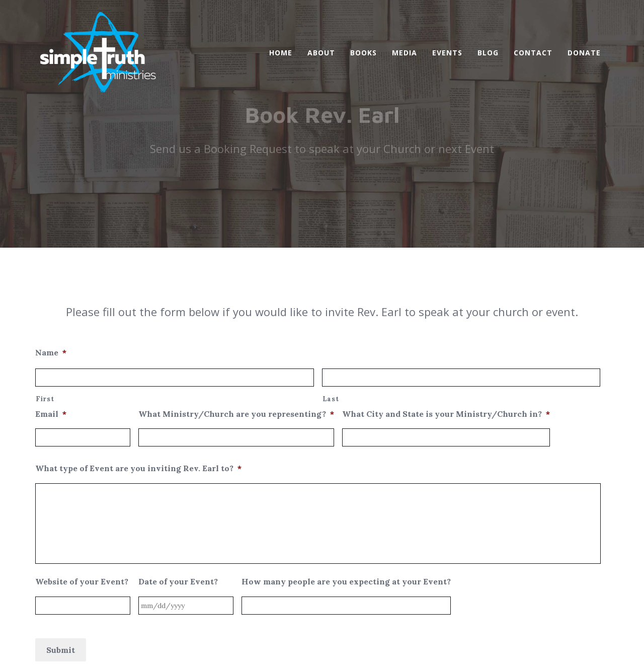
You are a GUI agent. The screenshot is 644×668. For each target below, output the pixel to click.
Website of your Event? (82, 475)
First (45, 293)
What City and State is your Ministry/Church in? (446, 308)
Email (51, 308)
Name (51, 246)
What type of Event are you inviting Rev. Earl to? (138, 362)
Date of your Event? (178, 475)
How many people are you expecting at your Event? (346, 475)
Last (331, 293)
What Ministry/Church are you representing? (236, 308)
